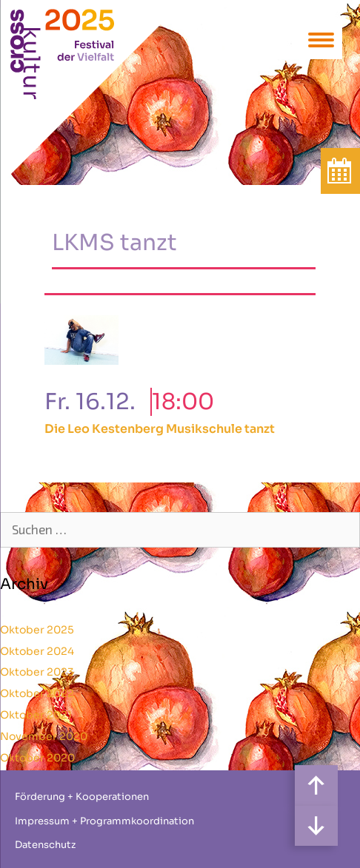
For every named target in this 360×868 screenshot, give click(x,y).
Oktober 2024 (37, 651)
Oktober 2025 (37, 630)
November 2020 (44, 736)
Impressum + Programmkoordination (104, 821)
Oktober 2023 (37, 672)
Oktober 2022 (37, 693)
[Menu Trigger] (321, 39)
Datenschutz (45, 845)
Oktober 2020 (37, 758)
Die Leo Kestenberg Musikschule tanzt (160, 429)
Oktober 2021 (36, 715)
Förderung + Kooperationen (82, 797)
